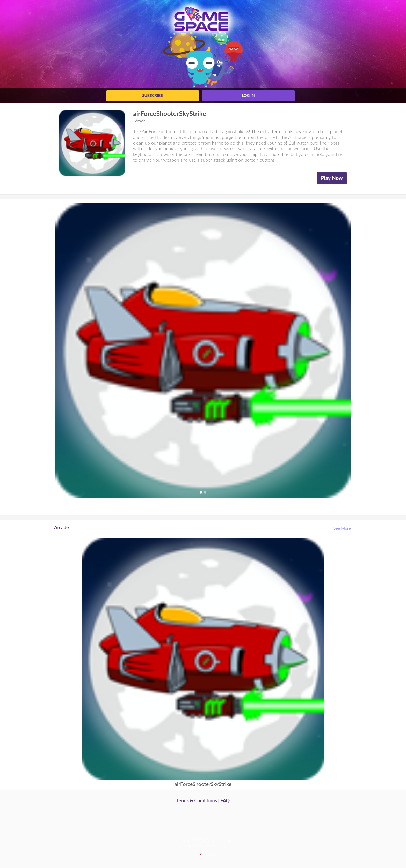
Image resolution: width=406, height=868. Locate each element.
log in (248, 95)
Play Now (332, 178)
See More (343, 528)
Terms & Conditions (197, 800)
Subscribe (153, 95)
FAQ (225, 800)
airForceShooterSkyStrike (170, 113)
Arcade (140, 121)
